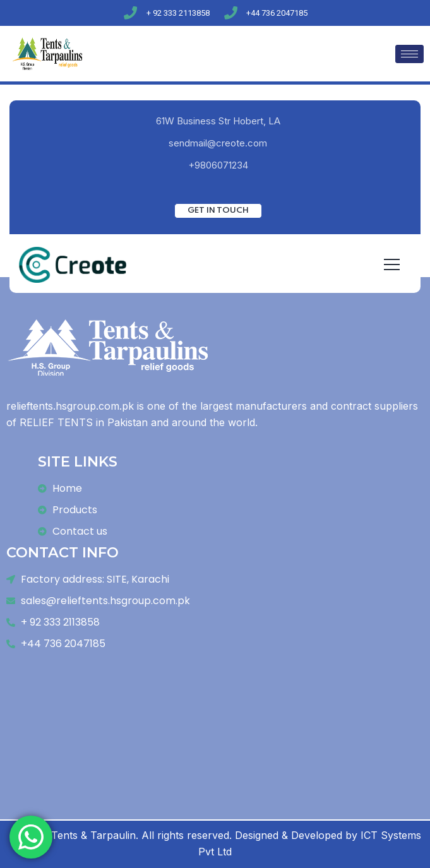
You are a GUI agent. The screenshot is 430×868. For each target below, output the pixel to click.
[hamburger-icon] (409, 54)
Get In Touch (218, 211)
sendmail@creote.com (218, 143)
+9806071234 (218, 165)
